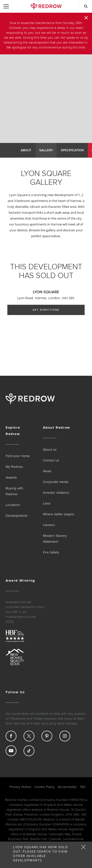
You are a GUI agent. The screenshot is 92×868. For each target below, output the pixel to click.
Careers (49, 525)
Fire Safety (51, 552)
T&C (83, 787)
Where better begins (59, 514)
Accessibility (67, 787)
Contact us (51, 460)
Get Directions (46, 310)
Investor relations (56, 493)
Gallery (46, 150)
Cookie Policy (45, 787)
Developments (17, 516)
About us (50, 450)
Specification (72, 150)
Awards (11, 477)
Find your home (18, 456)
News (47, 471)
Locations (13, 505)
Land (47, 503)
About (26, 150)
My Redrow (14, 467)
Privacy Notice (20, 787)
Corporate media (56, 482)
